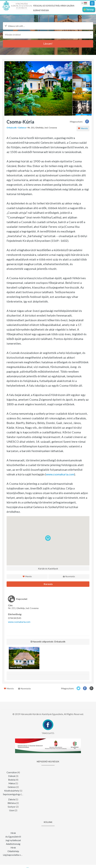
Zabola (12, 799)
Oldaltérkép (13, 851)
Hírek (63, 6)
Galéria (70, 6)
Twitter (78, 688)
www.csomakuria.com (60, 474)
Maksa (12, 783)
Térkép (89, 9)
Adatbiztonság (13, 844)
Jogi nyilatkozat (13, 840)
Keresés (48, 584)
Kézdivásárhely (12, 791)
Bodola (12, 780)
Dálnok (12, 776)
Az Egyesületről (51, 6)
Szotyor (12, 807)
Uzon (12, 810)
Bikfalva (12, 803)
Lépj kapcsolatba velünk (14, 855)
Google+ (92, 688)
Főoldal (38, 6)
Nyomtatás (69, 576)
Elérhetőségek (41, 10)
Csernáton (12, 772)
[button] (48, 35)
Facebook (87, 121)
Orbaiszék (12, 128)
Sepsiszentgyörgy (12, 794)
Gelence (22, 128)
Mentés (83, 128)
